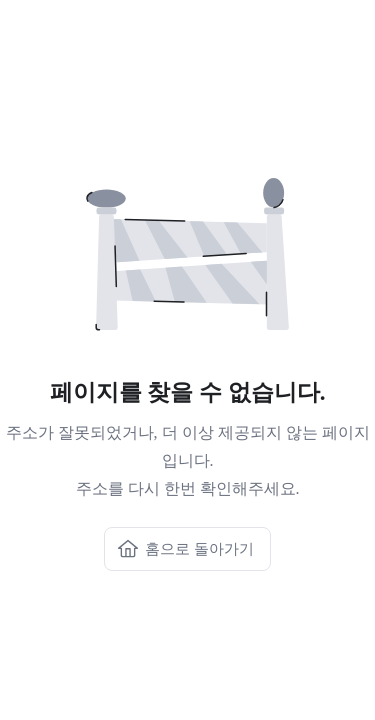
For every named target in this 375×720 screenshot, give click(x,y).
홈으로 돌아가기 (185, 549)
